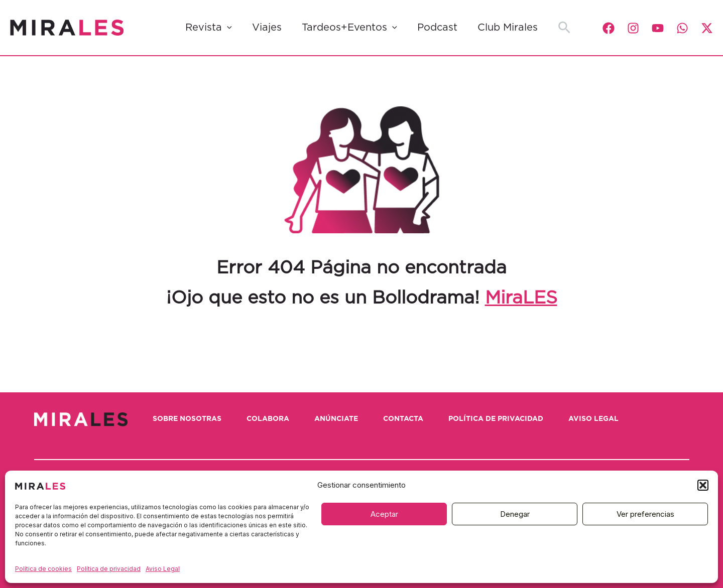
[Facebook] (609, 28)
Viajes (267, 28)
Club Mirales (508, 28)
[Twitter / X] (707, 28)
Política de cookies (43, 569)
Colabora (268, 419)
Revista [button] (209, 28)
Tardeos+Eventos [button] (349, 28)
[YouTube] (658, 28)
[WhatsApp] (682, 28)
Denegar (515, 514)
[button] (703, 485)
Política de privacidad (109, 569)
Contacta (403, 419)
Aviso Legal (163, 569)
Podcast (437, 28)
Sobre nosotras (187, 419)
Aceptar (384, 514)
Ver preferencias (645, 514)
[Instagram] (633, 28)
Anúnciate (336, 419)
